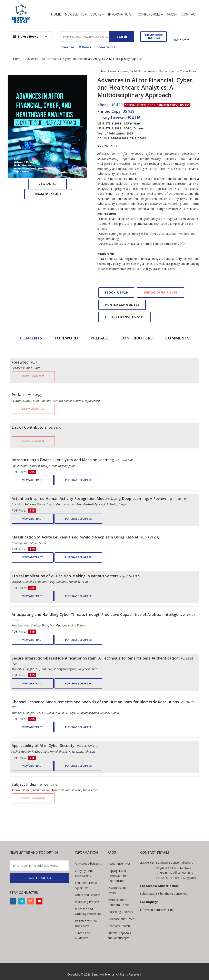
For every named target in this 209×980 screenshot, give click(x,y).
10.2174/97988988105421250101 (125, 138)
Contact (190, 14)
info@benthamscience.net (157, 910)
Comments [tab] (177, 338)
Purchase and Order (121, 919)
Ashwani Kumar (118, 71)
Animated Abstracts (88, 864)
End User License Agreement (86, 885)
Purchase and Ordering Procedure (88, 911)
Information (121, 14)
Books (97, 14)
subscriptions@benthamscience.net (163, 894)
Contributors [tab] (137, 338)
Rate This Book (108, 146)
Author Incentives (119, 864)
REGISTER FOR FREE (39, 878)
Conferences (150, 14)
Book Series (104, 47)
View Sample (47, 184)
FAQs (172, 14)
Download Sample (48, 194)
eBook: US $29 (116, 292)
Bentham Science (103, 974)
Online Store (181, 40)
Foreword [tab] (66, 338)
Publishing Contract (120, 912)
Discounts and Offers (117, 890)
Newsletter (76, 14)
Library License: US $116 (125, 317)
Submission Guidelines (82, 936)
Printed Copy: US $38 (122, 305)
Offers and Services (88, 895)
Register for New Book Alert (86, 923)
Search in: (68, 47)
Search (122, 37)
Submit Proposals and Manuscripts (119, 936)
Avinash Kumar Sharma (164, 71)
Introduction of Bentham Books (118, 902)
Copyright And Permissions (84, 873)
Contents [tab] (31, 338)
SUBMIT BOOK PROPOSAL (153, 36)
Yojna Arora (188, 71)
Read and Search (119, 926)
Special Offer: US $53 (161, 292)
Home (56, 14)
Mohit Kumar (138, 71)
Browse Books (26, 36)
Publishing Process (87, 902)
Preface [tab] (99, 338)
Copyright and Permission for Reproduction (117, 876)
